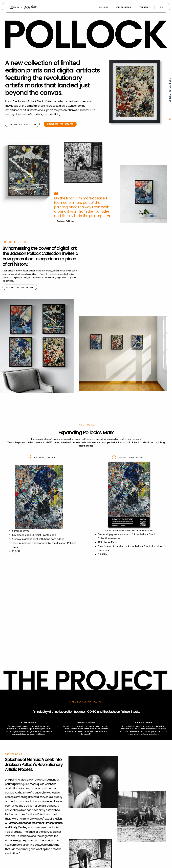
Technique (144, 7)
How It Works (123, 7)
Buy (162, 7)
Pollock (104, 7)
